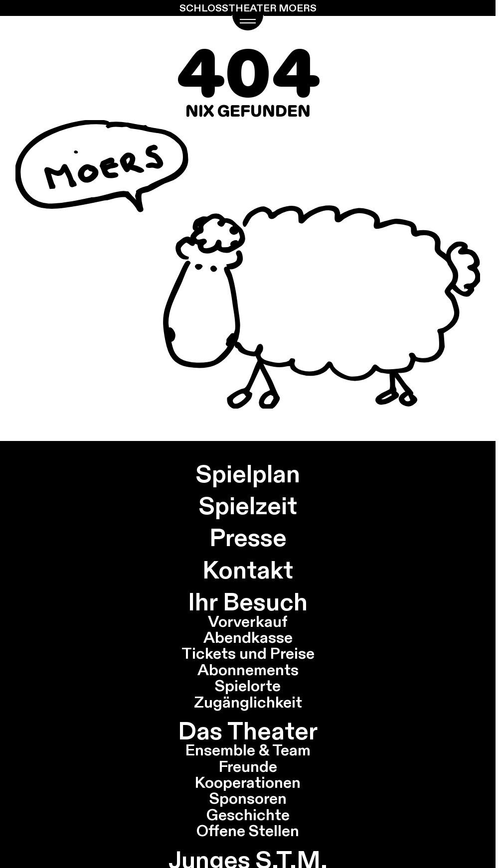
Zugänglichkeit (248, 702)
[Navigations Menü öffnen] (248, 23)
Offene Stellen (248, 831)
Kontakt (248, 570)
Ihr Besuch (248, 602)
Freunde (248, 766)
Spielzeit (248, 506)
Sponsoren (248, 798)
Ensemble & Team (248, 750)
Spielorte (248, 686)
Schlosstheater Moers (248, 8)
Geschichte (248, 815)
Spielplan (248, 474)
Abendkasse (248, 637)
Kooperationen (248, 782)
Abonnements (248, 670)
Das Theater (248, 731)
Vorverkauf (248, 621)
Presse (248, 537)
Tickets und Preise (248, 653)
